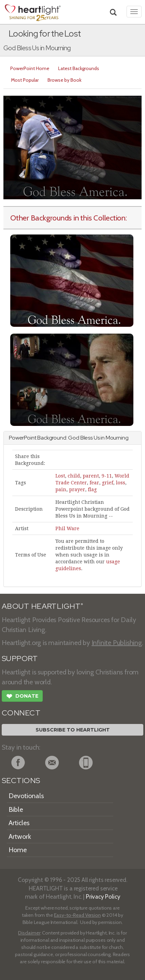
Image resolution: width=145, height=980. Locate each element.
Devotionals (26, 796)
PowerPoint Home (30, 68)
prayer (77, 489)
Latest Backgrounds (79, 68)
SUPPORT (20, 659)
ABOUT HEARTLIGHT (42, 606)
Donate (22, 697)
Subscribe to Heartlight (73, 730)
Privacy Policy (103, 896)
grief (108, 483)
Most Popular (25, 80)
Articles (19, 823)
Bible (16, 809)
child (74, 476)
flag (92, 489)
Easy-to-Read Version (77, 915)
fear (94, 483)
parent (91, 476)
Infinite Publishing (117, 643)
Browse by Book (64, 80)
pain (61, 489)
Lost (60, 476)
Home (18, 850)
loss (121, 483)
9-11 (107, 476)
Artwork (20, 836)
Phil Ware (67, 528)
